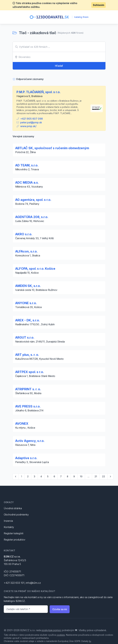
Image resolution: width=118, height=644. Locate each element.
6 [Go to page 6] (54, 476)
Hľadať (59, 66)
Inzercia (8, 521)
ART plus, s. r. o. (27, 355)
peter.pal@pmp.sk (31, 122)
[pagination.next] (110, 477)
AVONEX (22, 424)
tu (90, 641)
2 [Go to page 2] (28, 476)
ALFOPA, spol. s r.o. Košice (35, 269)
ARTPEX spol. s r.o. (30, 372)
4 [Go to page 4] (41, 476)
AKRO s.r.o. (24, 234)
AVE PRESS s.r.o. (28, 406)
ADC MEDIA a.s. (27, 183)
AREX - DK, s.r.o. (27, 320)
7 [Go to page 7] (61, 476)
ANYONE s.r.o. (26, 303)
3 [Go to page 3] (34, 476)
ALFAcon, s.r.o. (26, 251)
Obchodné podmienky (16, 515)
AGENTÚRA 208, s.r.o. (32, 217)
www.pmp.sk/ (28, 126)
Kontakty (9, 527)
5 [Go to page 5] (48, 476)
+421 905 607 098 (32, 119)
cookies (61, 635)
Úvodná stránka (13, 508)
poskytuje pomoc (51, 630)
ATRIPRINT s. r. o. (28, 389)
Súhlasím (99, 5)
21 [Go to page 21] (96, 476)
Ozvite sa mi (60, 609)
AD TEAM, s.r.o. (27, 165)
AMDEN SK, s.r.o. (28, 286)
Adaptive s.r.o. (26, 458)
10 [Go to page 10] (81, 476)
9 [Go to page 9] (74, 476)
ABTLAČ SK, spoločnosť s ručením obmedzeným (52, 148)
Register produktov (15, 540)
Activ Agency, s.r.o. (30, 441)
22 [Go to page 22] (104, 476)
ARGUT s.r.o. (25, 337)
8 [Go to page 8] (67, 476)
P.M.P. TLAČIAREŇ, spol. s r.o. (38, 92)
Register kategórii (14, 533)
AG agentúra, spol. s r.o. (33, 200)
